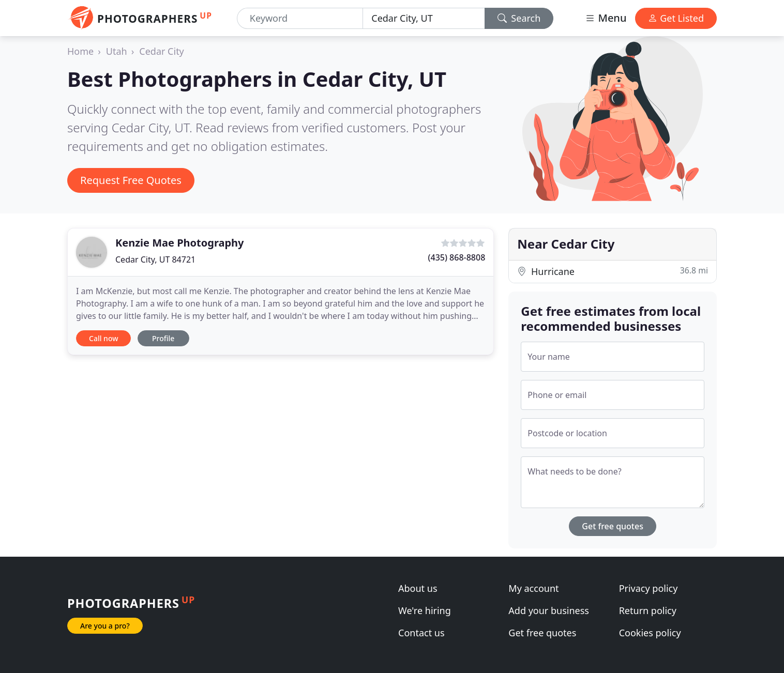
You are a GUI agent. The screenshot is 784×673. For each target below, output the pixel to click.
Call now (103, 338)
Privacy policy (649, 588)
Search (519, 18)
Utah (117, 51)
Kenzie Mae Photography (180, 243)
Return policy (648, 610)
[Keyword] (300, 18)
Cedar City (162, 51)
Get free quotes (613, 526)
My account (533, 588)
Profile (163, 338)
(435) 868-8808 (457, 257)
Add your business (549, 610)
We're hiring (425, 610)
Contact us (421, 633)
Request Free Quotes (131, 180)
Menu (606, 18)
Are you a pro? (105, 626)
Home (80, 51)
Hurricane (613, 271)
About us (418, 588)
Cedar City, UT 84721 (155, 259)
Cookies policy (650, 633)
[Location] (424, 18)
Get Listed (676, 18)
